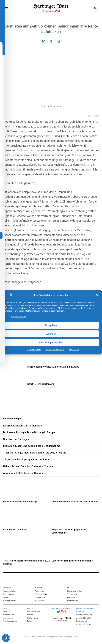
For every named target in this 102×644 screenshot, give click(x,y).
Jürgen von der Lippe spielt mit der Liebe (72, 561)
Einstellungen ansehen (51, 342)
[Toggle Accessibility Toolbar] (6, 638)
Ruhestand (28, 150)
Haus (60, 126)
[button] (97, 295)
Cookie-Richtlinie (34, 350)
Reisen (50, 136)
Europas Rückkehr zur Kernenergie (20, 502)
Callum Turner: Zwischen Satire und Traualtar (29, 466)
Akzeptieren (51, 325)
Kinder (12, 126)
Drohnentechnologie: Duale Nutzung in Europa (53, 367)
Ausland (84, 165)
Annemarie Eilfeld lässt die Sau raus (24, 473)
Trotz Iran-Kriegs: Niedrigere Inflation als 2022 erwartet (34, 453)
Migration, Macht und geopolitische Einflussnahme (32, 446)
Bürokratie (28, 225)
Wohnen (55, 264)
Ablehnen (51, 334)
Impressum (74, 350)
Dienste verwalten (19, 317)
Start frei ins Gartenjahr (41, 384)
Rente (42, 131)
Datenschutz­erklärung (55, 350)
